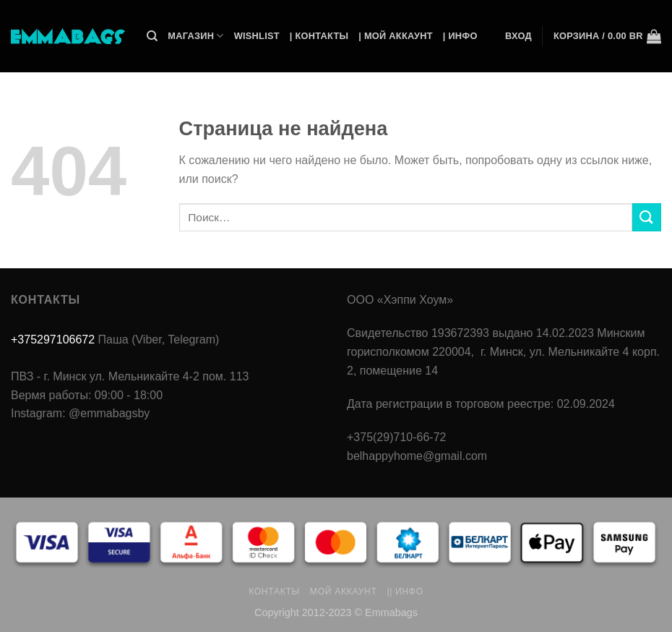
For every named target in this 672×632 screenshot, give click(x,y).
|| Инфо (405, 592)
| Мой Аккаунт (395, 36)
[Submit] (647, 217)
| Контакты (319, 36)
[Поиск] (152, 36)
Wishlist (257, 36)
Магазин (195, 36)
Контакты (274, 592)
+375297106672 (53, 340)
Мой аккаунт (344, 592)
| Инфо (460, 36)
